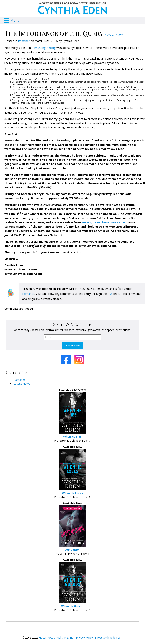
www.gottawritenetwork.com (103, 222)
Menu (15, 20)
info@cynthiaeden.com (109, 638)
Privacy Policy (84, 638)
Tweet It (11, 297)
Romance (24, 41)
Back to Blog (113, 35)
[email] (72, 337)
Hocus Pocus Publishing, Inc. (56, 638)
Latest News (22, 383)
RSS (110, 294)
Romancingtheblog (44, 48)
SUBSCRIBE (73, 345)
